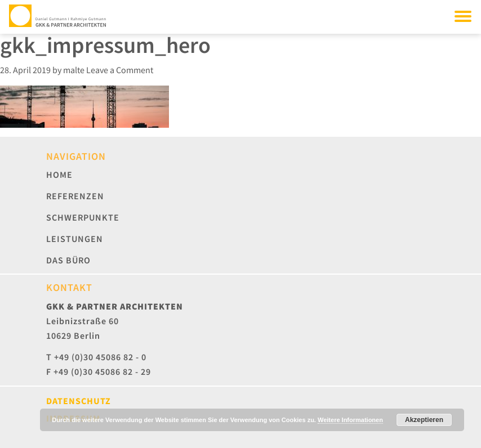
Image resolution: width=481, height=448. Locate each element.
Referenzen (75, 196)
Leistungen (75, 239)
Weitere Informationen (350, 420)
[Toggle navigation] (463, 16)
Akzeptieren (424, 420)
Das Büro (68, 260)
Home (59, 174)
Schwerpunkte (83, 217)
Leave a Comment (120, 70)
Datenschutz (79, 401)
